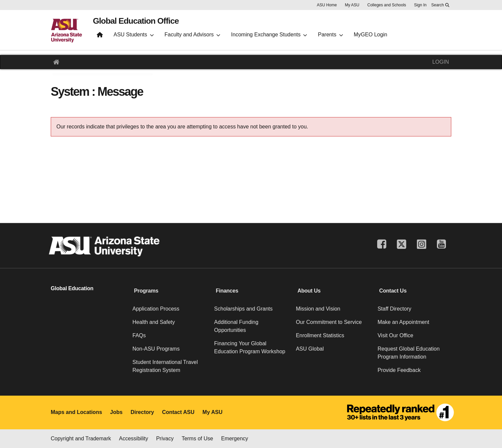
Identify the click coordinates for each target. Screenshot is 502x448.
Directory (142, 412)
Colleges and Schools (387, 5)
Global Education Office (150, 24)
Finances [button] (227, 291)
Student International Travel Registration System (165, 366)
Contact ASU (178, 412)
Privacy (165, 438)
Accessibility (134, 438)
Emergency (234, 438)
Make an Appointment (403, 322)
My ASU (352, 5)
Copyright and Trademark (81, 438)
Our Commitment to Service (329, 322)
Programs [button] (146, 291)
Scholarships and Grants (243, 309)
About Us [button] (309, 291)
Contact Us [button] (393, 291)
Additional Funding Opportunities (236, 326)
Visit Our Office (395, 335)
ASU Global (310, 349)
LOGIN (441, 62)
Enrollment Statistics (320, 335)
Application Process (156, 309)
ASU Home (327, 5)
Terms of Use (197, 438)
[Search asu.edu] (440, 5)
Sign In (420, 5)
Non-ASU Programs (156, 349)
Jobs (116, 412)
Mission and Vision (318, 309)
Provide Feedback (399, 370)
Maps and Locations (76, 412)
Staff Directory (394, 309)
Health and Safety (154, 322)
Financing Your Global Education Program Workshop (250, 347)
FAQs (139, 335)
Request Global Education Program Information (409, 353)
